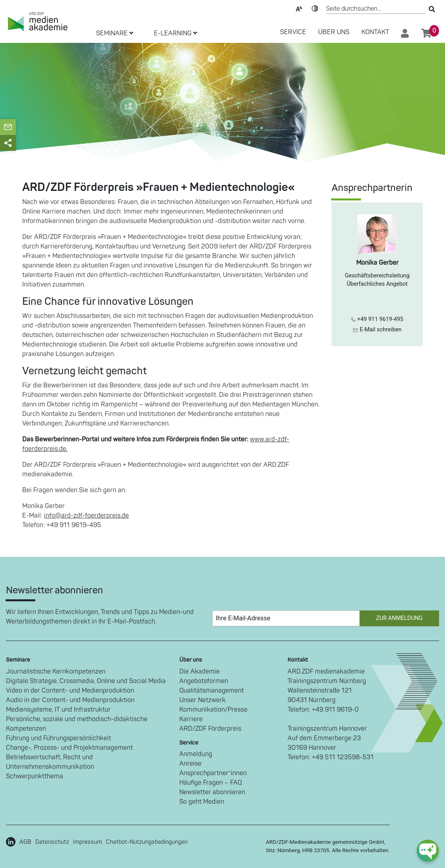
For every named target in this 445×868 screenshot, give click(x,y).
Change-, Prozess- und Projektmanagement (69, 748)
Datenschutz (52, 842)
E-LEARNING (176, 33)
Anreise (190, 764)
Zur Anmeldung (399, 618)
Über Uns (334, 32)
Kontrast (315, 8)
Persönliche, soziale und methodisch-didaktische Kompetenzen (77, 724)
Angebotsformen (204, 681)
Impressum (87, 842)
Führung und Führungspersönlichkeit (59, 738)
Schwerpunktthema (35, 776)
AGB (25, 842)
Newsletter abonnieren (212, 792)
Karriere (191, 719)
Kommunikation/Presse (213, 710)
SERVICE (293, 32)
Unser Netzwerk (202, 700)
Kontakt (375, 32)
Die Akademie (199, 672)
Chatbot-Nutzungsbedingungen (147, 842)
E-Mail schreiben (377, 330)
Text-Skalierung (299, 8)
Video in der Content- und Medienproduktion (70, 691)
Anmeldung (196, 754)
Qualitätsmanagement (212, 691)
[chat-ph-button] (428, 851)
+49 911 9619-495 (377, 319)
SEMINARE (115, 33)
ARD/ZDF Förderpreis (210, 729)
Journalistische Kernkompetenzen (56, 672)
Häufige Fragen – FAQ (211, 783)
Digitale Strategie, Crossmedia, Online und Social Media (86, 681)
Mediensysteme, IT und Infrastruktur (58, 710)
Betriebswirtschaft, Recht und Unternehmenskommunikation (50, 762)
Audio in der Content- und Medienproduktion (70, 700)
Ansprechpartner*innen (213, 773)
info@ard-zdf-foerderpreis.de (86, 516)
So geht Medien (202, 802)
